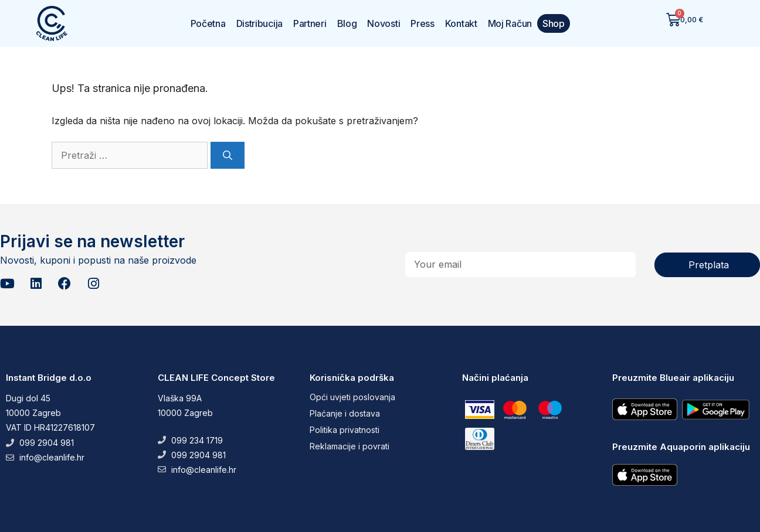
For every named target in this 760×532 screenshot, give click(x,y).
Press (423, 23)
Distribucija (259, 23)
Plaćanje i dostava (345, 413)
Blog (347, 23)
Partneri (310, 23)
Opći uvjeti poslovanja (352, 397)
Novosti (384, 23)
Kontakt (461, 23)
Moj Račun (510, 23)
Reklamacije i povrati (350, 446)
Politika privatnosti (345, 430)
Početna (208, 23)
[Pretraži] (228, 155)
